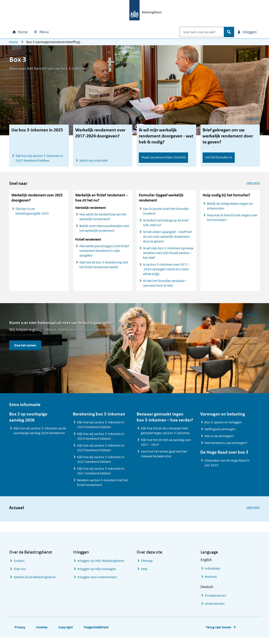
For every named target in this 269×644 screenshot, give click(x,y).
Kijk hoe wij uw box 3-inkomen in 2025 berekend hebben (39, 158)
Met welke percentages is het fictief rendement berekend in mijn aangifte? (104, 254)
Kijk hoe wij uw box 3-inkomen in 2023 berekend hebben (101, 451)
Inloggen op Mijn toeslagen (97, 573)
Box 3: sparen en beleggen (223, 426)
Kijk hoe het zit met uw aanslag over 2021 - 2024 (166, 446)
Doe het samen (25, 349)
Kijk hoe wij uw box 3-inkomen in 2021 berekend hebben (101, 475)
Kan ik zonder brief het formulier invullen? (166, 215)
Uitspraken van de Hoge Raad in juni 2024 (227, 467)
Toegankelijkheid (96, 631)
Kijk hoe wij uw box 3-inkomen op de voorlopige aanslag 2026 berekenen (40, 434)
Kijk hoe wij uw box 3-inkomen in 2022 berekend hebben (101, 463)
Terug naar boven (219, 631)
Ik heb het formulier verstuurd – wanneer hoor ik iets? (165, 287)
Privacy (20, 631)
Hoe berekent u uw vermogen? (226, 446)
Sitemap (147, 564)
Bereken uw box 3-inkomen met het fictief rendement (103, 486)
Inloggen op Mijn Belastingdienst (101, 564)
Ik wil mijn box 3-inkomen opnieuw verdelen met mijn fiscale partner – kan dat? (168, 257)
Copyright (66, 631)
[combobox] (197, 32)
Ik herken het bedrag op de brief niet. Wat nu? (166, 226)
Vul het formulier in (219, 157)
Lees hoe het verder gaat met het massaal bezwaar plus (164, 457)
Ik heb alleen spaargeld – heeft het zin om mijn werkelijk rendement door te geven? (167, 240)
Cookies (42, 631)
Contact (19, 564)
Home (13, 42)
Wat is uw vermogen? (219, 440)
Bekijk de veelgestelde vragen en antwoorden (230, 210)
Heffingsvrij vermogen (220, 433)
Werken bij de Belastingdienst (34, 581)
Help (144, 573)
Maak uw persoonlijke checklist (163, 157)
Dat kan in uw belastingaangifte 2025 (32, 215)
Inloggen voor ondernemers (97, 581)
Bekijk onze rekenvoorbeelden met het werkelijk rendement (104, 232)
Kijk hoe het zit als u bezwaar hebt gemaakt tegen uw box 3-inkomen (165, 434)
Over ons (20, 573)
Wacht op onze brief (94, 160)
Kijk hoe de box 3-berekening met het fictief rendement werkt (104, 268)
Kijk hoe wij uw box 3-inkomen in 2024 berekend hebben (101, 440)
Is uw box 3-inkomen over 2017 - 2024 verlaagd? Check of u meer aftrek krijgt (167, 273)
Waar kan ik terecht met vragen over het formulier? (232, 221)
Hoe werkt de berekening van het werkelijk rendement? (103, 220)
